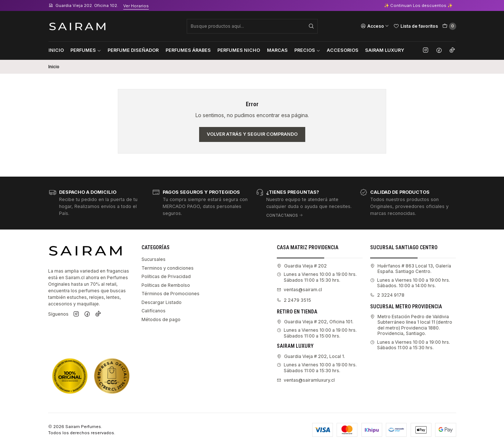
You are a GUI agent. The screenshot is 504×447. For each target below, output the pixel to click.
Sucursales (154, 259)
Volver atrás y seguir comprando (252, 134)
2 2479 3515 (294, 300)
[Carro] (449, 26)
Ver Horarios (136, 6)
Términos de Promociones (170, 294)
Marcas (277, 50)
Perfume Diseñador (133, 50)
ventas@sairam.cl (299, 290)
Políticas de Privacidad (166, 276)
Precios (307, 50)
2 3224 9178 (387, 295)
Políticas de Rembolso (166, 285)
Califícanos (154, 311)
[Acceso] (375, 26)
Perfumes (86, 50)
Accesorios (343, 50)
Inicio (56, 50)
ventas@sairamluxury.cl (306, 380)
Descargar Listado (162, 302)
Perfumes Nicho (239, 50)
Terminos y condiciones (168, 268)
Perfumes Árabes (188, 50)
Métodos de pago (161, 319)
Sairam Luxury (385, 50)
